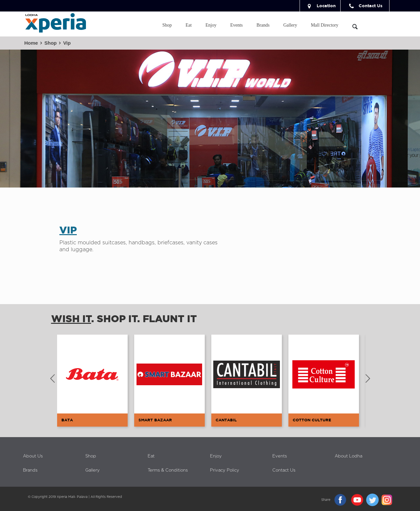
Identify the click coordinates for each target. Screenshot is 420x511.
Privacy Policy (225, 470)
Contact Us (365, 6)
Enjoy (216, 456)
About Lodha (348, 456)
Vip (67, 43)
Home (31, 43)
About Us (33, 456)
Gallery (93, 470)
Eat (151, 456)
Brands (30, 470)
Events (280, 456)
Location (320, 6)
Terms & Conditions (168, 470)
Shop (51, 43)
